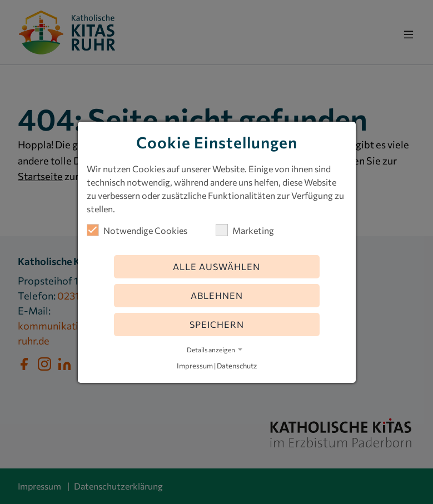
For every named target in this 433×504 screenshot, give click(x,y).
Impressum (195, 366)
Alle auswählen (216, 266)
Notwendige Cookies (137, 230)
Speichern (217, 324)
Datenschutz (237, 366)
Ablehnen (217, 295)
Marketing (245, 230)
